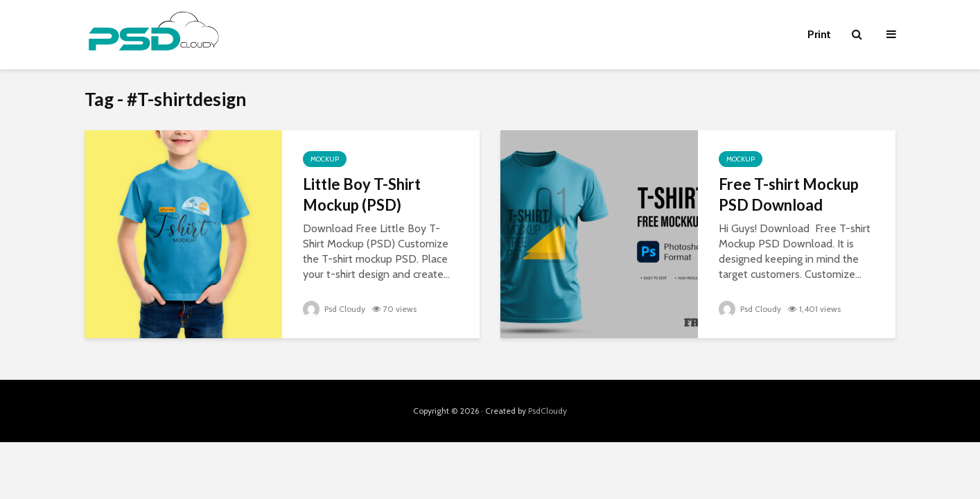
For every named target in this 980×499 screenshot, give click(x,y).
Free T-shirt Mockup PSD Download (789, 194)
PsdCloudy (548, 411)
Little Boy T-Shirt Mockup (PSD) (362, 194)
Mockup (325, 159)
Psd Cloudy (334, 309)
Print (819, 34)
